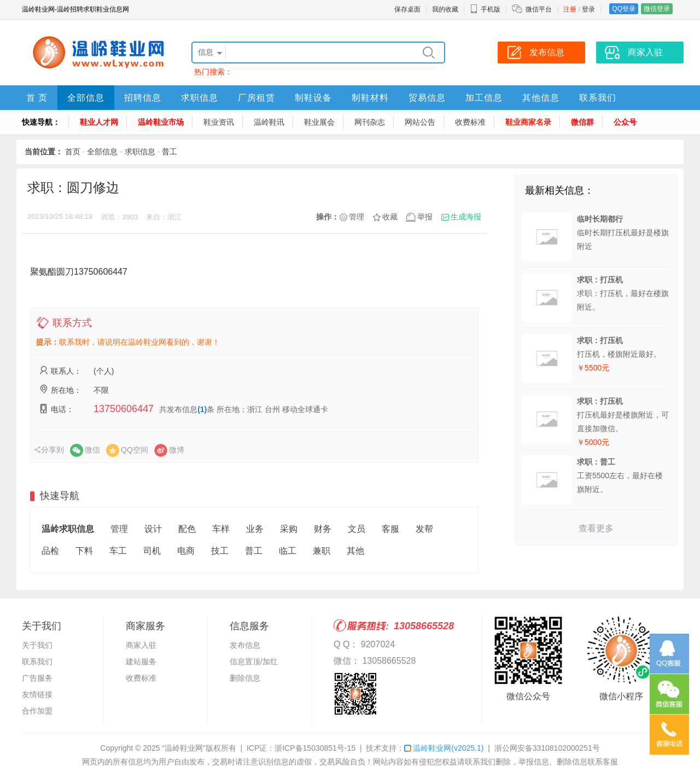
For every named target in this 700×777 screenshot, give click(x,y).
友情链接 (37, 694)
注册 (570, 9)
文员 (357, 529)
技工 (220, 551)
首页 (73, 152)
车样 (221, 529)
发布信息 (245, 645)
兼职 (322, 551)
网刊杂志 (370, 122)
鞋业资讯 (219, 122)
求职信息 (200, 98)
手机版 (485, 9)
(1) (202, 409)
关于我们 (37, 645)
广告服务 (37, 678)
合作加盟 (37, 711)
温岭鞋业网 (444, 748)
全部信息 (86, 98)
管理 (357, 217)
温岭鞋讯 (269, 122)
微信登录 (657, 9)
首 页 (37, 98)
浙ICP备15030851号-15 (315, 748)
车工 (118, 551)
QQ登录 (624, 9)
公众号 (625, 122)
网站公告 (420, 122)
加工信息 (484, 98)
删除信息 (245, 678)
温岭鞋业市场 (161, 122)
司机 (152, 551)
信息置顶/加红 (254, 662)
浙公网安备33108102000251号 (547, 748)
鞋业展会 (319, 122)
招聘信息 (143, 98)
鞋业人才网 (99, 122)
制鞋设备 (313, 98)
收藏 (390, 217)
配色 (187, 529)
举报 (425, 217)
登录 (588, 9)
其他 (355, 551)
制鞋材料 (370, 98)
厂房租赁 (256, 98)
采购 (289, 529)
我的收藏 (445, 9)
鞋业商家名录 (528, 122)
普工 (170, 152)
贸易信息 (427, 98)
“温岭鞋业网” (183, 748)
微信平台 (539, 9)
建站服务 (141, 662)
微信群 (582, 122)
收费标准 (470, 122)
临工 (288, 551)
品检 (50, 551)
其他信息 (541, 98)
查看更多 (596, 528)
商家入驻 (141, 645)
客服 (390, 529)
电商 (186, 551)
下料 (84, 551)
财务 (323, 529)
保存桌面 (407, 9)
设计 (153, 529)
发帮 (424, 529)
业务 (255, 529)
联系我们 (598, 98)
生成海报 (466, 217)
